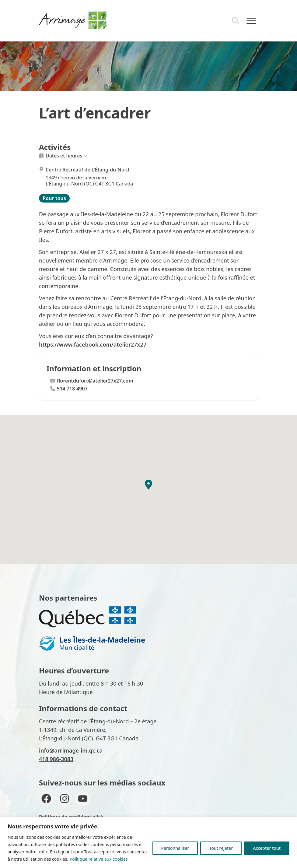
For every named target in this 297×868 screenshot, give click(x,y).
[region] (148, 843)
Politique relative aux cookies (99, 859)
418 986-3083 (56, 759)
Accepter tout (267, 848)
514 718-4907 (69, 389)
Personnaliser (175, 848)
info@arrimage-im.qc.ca (71, 750)
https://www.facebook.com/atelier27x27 (93, 344)
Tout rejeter (221, 848)
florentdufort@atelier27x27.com (92, 381)
